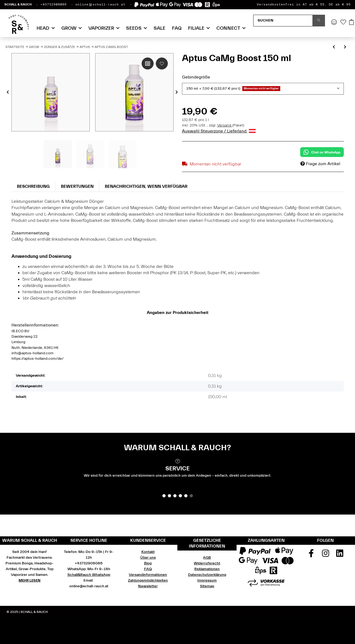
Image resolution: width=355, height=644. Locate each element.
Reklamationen (207, 569)
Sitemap (207, 586)
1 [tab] (164, 496)
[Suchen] (283, 21)
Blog (148, 563)
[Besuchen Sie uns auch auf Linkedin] (340, 555)
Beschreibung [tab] (33, 186)
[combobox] (263, 89)
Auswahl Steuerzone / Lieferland (219, 131)
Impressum (207, 580)
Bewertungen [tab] (77, 186)
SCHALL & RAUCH (18, 4)
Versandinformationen (148, 575)
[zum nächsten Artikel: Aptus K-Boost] (345, 47)
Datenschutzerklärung (207, 575)
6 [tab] (191, 496)
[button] (334, 23)
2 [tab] (169, 496)
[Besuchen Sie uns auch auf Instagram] (326, 555)
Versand (225, 125)
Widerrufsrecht (207, 563)
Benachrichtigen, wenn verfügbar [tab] (146, 186)
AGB (207, 558)
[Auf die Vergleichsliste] (148, 64)
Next (177, 92)
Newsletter (148, 586)
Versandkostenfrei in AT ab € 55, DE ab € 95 (304, 4)
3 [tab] (175, 496)
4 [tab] (180, 496)
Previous (8, 92)
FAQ (177, 28)
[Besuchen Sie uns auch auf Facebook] (311, 555)
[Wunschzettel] (343, 23)
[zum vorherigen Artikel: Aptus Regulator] (334, 47)
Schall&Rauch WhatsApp (89, 575)
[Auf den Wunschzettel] (162, 64)
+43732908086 (53, 4)
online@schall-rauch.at (100, 4)
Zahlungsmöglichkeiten (148, 580)
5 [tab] (186, 496)
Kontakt (148, 552)
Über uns (148, 558)
